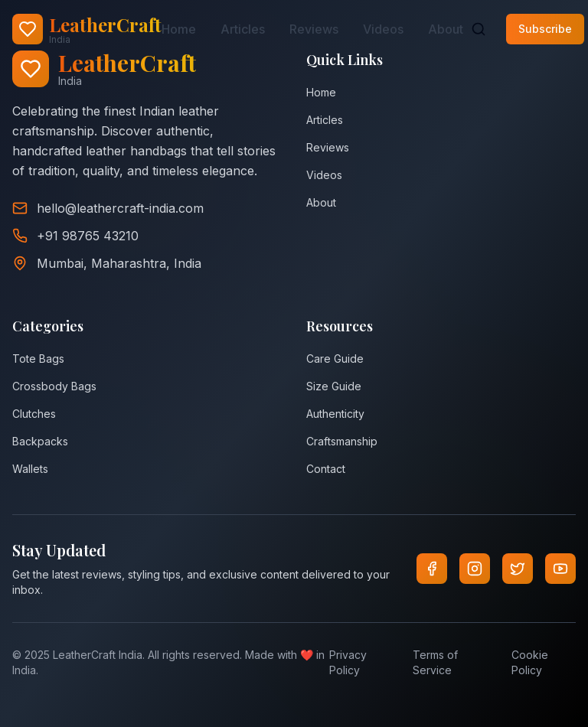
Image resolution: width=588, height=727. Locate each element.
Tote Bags (38, 359)
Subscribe (545, 29)
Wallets (30, 469)
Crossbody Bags (54, 386)
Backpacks (40, 441)
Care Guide (335, 359)
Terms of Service (435, 662)
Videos (383, 29)
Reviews (314, 29)
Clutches (34, 414)
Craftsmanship (342, 441)
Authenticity (335, 414)
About (446, 29)
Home (179, 29)
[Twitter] (518, 569)
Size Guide (334, 386)
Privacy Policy (348, 662)
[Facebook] (432, 569)
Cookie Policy (530, 662)
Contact (326, 469)
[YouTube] (560, 569)
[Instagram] (475, 569)
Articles (243, 29)
